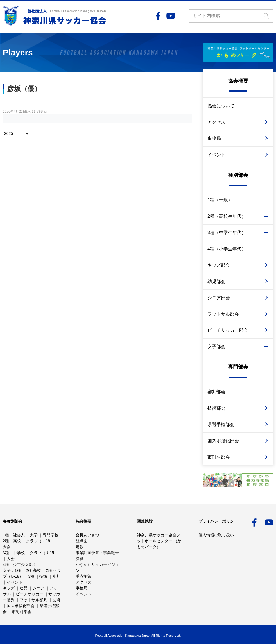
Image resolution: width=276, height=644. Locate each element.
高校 (17, 541)
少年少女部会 (25, 564)
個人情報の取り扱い (216, 535)
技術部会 (216, 408)
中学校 (19, 553)
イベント (216, 155)
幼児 (24, 588)
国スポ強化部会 (223, 441)
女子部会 (216, 347)
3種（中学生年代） (227, 233)
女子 (7, 570)
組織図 (82, 541)
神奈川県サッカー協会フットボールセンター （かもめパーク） (159, 541)
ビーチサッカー (30, 594)
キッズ (9, 588)
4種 (6, 564)
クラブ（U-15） (44, 553)
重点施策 (83, 576)
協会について (221, 106)
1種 (6, 535)
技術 (43, 576)
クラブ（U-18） (40, 541)
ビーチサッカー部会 (228, 330)
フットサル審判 (33, 600)
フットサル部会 (223, 314)
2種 (6, 541)
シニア (39, 588)
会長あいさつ (87, 535)
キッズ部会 (219, 265)
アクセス (216, 122)
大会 (7, 547)
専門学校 (51, 535)
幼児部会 (216, 281)
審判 (56, 576)
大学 (34, 535)
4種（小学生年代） (227, 249)
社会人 (19, 535)
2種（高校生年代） (227, 216)
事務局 (214, 138)
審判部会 (216, 392)
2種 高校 (33, 570)
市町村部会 (219, 457)
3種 (6, 553)
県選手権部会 (221, 424)
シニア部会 (219, 298)
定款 (80, 547)
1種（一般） (220, 200)
